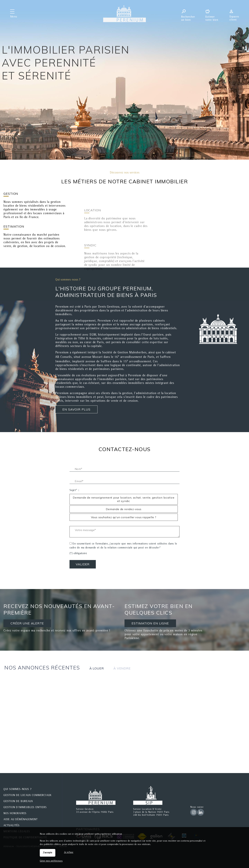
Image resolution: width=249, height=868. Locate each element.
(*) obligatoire (78, 554)
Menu (14, 17)
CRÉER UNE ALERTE (27, 623)
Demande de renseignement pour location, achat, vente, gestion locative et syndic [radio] (124, 499)
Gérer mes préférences (51, 861)
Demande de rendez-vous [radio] (124, 509)
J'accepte (48, 853)
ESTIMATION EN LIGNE (150, 623)
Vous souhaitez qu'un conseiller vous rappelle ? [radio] (124, 517)
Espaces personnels (236, 13)
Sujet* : (74, 490)
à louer (97, 668)
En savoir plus (76, 409)
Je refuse (69, 852)
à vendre (122, 668)
